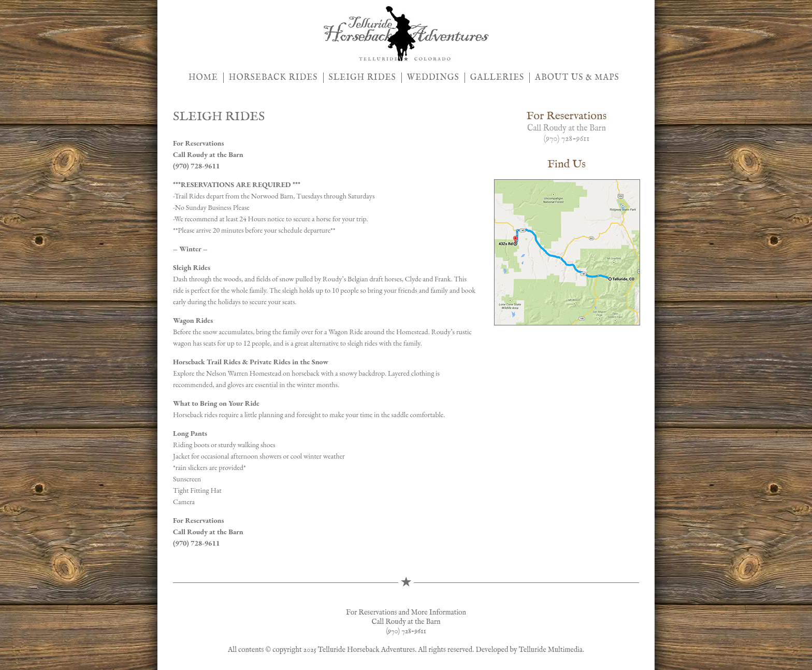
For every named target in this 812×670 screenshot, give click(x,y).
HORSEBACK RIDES (273, 78)
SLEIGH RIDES (363, 78)
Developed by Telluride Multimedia (529, 650)
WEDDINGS (433, 78)
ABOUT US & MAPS (577, 78)
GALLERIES (497, 78)
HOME (203, 78)
